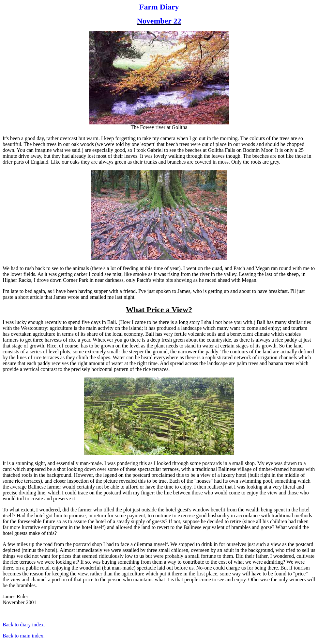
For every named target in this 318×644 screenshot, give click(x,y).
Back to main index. (24, 636)
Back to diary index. (24, 625)
